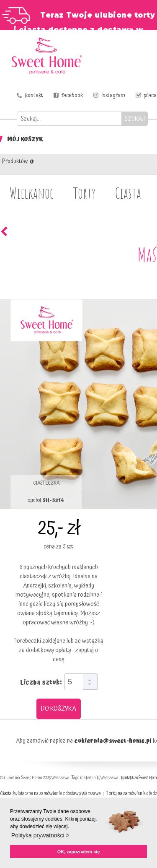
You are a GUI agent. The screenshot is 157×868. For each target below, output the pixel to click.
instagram (113, 96)
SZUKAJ (135, 119)
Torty (85, 193)
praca (150, 96)
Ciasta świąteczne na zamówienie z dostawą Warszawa (50, 794)
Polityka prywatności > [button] (40, 835)
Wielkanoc (32, 193)
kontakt (34, 96)
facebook (72, 96)
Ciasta (128, 193)
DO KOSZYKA (59, 709)
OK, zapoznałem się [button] (78, 852)
